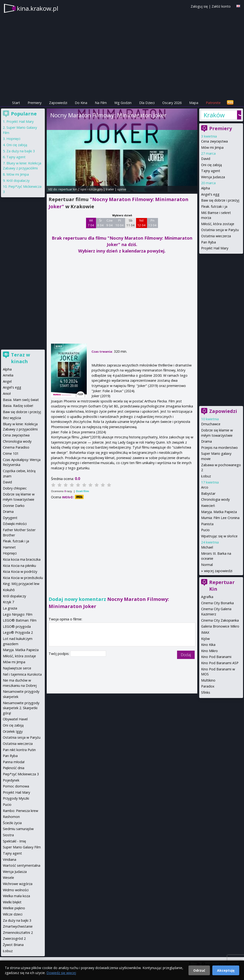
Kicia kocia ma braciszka (22, 559)
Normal (207, 565)
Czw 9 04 (109, 223)
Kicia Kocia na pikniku (19, 566)
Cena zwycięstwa (214, 141)
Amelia (8, 375)
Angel (7, 381)
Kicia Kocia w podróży (20, 572)
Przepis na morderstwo (219, 448)
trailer (110, 189)
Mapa (194, 103)
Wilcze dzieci (13, 914)
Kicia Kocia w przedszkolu (23, 578)
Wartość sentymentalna (22, 865)
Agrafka (207, 597)
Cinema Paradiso (16, 447)
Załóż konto (221, 6)
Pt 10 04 (119, 223)
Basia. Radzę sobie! (18, 406)
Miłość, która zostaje (218, 224)
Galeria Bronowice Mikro (220, 626)
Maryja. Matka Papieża (219, 512)
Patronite (213, 103)
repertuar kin (68, 189)
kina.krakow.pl (38, 8)
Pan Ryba (208, 242)
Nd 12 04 (141, 223)
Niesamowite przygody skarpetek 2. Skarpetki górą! (21, 708)
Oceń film (82, 491)
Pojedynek (11, 780)
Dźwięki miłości (15, 524)
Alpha (206, 188)
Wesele (8, 878)
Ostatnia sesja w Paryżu (220, 230)
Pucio (205, 530)
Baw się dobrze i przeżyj (220, 200)
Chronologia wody (215, 499)
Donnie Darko (14, 506)
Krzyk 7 (8, 602)
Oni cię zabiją (211, 165)
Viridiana (10, 859)
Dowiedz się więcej (61, 973)
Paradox (208, 686)
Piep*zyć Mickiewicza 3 (21, 774)
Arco (205, 487)
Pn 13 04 (152, 223)
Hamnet (9, 547)
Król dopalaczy (18, 181)
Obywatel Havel (15, 719)
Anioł (7, 393)
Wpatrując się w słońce (219, 536)
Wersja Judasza (213, 177)
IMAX (205, 632)
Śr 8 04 (100, 223)
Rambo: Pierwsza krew (20, 811)
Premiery (35, 103)
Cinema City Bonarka (217, 603)
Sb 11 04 (130, 223)
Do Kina (81, 103)
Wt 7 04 (91, 223)
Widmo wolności (16, 890)
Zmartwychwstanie (18, 926)
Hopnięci (13, 139)
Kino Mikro (209, 651)
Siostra (8, 835)
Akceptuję (226, 970)
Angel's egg (210, 194)
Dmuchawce (211, 424)
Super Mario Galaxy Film (22, 847)
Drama (206, 441)
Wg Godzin (123, 103)
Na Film (101, 103)
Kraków (214, 115)
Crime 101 (11, 453)
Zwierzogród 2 (14, 938)
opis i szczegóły (91, 189)
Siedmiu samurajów (18, 829)
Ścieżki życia (12, 823)
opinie (122, 189)
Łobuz (206, 476)
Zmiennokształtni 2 (18, 933)
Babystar (208, 493)
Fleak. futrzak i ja (214, 206)
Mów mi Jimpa (212, 147)
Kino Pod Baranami (216, 657)
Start (16, 103)
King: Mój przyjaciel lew (21, 584)
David (206, 159)
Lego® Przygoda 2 (18, 632)
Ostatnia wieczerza (216, 236)
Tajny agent (211, 171)
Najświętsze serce (17, 668)
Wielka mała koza (16, 896)
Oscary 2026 (172, 103)
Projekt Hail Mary (215, 248)
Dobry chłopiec (15, 488)
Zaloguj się (199, 6)
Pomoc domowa (16, 786)
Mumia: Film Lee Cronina (220, 518)
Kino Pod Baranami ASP (220, 663)
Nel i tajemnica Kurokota (22, 674)
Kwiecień (208, 506)
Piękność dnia (14, 768)
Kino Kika (208, 645)
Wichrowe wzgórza (18, 884)
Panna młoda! (14, 762)
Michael (207, 547)
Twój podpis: (59, 654)
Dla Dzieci (147, 103)
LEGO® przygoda (17, 626)
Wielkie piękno (14, 908)
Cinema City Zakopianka (220, 620)
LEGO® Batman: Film (20, 620)
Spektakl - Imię (14, 841)
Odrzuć (199, 970)
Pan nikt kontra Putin (19, 750)
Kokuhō (9, 590)
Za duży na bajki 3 (21, 151)
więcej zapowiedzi (218, 571)
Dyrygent (10, 518)
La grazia (10, 608)
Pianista (207, 524)
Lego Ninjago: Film (18, 614)
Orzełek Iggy (13, 731)
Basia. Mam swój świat (21, 400)
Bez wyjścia (12, 418)
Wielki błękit (12, 902)
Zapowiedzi (58, 103)
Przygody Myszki (16, 798)
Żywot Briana (13, 945)
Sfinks (206, 692)
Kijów (205, 639)
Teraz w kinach (20, 358)
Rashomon (11, 817)
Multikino (208, 680)
